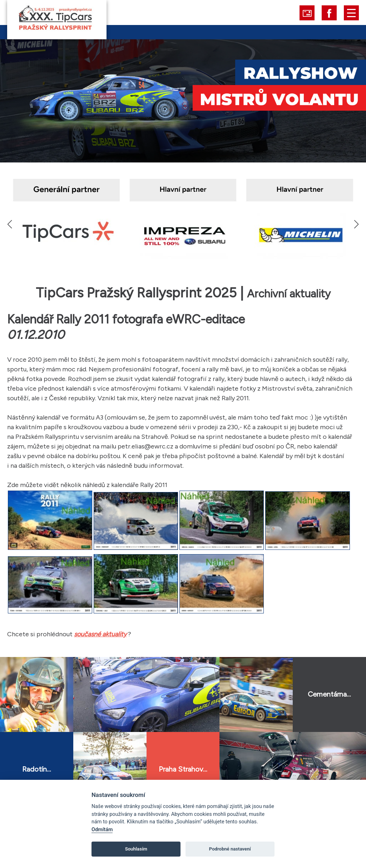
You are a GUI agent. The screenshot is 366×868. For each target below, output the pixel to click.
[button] (356, 224)
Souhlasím (136, 849)
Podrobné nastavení (230, 849)
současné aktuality (100, 634)
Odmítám (102, 830)
